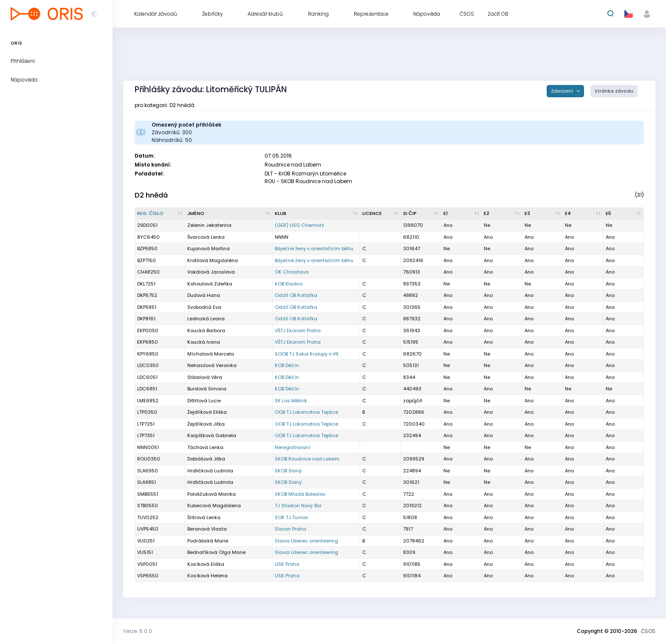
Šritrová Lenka (204, 517)
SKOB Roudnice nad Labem (307, 459)
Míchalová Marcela (211, 354)
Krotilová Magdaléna (213, 260)
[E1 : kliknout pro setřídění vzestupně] (461, 214)
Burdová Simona (207, 389)
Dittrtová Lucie (204, 401)
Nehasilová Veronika (212, 365)
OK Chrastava (292, 272)
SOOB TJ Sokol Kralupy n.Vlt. (307, 354)
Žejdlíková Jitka (206, 424)
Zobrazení (563, 91)
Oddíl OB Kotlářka (296, 295)
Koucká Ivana (204, 342)
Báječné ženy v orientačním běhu (314, 249)
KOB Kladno (289, 284)
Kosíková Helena (207, 576)
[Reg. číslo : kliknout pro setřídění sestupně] (160, 214)
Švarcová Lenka (206, 237)
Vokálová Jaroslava (211, 272)
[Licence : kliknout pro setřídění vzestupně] (380, 214)
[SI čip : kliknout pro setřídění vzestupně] (421, 214)
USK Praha (287, 564)
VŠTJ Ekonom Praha (298, 330)
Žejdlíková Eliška (207, 412)
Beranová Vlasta (207, 529)
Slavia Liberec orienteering (306, 541)
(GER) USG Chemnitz (299, 225)
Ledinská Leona (206, 319)
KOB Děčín (287, 365)
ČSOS (648, 631)
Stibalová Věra (205, 377)
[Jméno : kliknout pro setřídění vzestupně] (229, 214)
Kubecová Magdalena (214, 506)
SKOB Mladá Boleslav (300, 494)
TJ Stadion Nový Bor (298, 506)
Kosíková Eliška (206, 564)
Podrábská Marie (208, 541)
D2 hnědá (151, 195)
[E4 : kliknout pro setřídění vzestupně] (583, 214)
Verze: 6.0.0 (138, 631)
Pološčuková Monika (212, 494)
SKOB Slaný (288, 471)
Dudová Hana (204, 295)
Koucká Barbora (206, 330)
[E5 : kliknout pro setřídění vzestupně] (624, 214)
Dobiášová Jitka (206, 459)
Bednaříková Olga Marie (216, 552)
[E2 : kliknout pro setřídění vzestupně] (502, 214)
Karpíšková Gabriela (212, 435)
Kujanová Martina (209, 249)
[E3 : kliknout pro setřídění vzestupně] (543, 214)
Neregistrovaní (293, 447)
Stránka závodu (614, 91)
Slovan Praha (291, 529)
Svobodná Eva (204, 307)
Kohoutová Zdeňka (210, 284)
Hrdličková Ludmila (210, 471)
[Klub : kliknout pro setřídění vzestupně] (316, 214)
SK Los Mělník (291, 401)
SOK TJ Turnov (291, 517)
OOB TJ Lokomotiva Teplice (306, 412)
